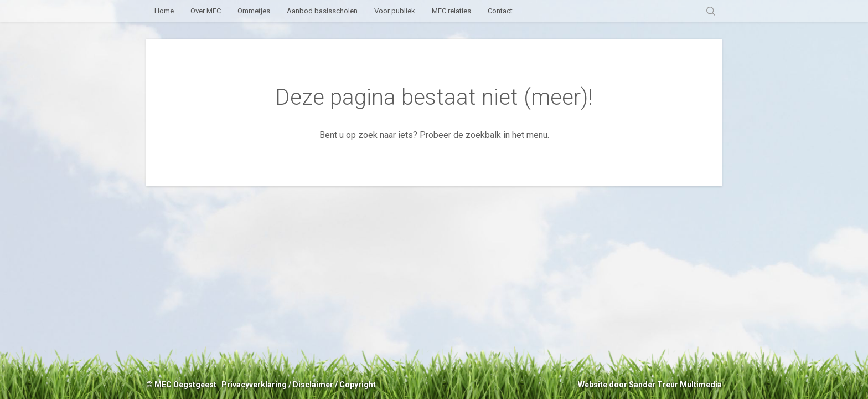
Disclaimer (313, 385)
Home (164, 11)
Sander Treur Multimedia (675, 385)
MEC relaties (451, 11)
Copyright (358, 385)
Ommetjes (254, 11)
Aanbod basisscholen (322, 11)
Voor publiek (395, 11)
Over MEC (206, 11)
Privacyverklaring (254, 385)
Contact (500, 11)
